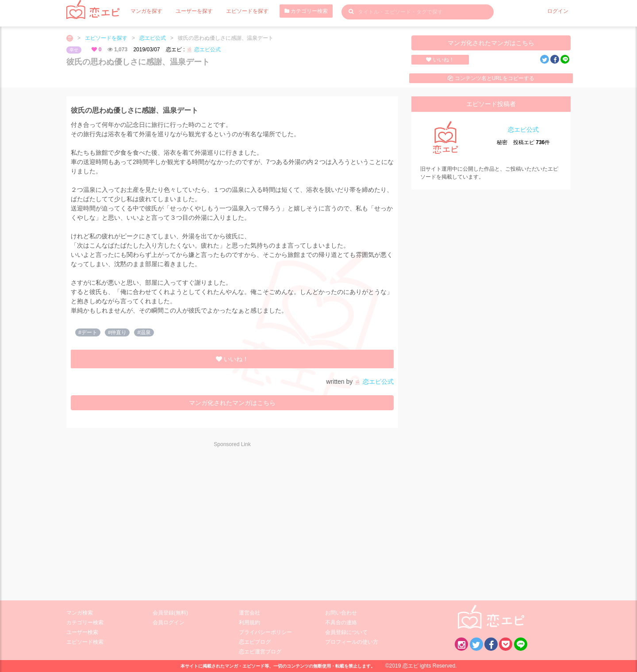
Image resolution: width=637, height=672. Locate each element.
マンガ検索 (80, 613)
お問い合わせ (341, 613)
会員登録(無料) (170, 613)
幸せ (74, 50)
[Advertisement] (146, 518)
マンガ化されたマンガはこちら (491, 43)
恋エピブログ (255, 642)
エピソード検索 (85, 642)
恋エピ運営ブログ (260, 652)
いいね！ (440, 60)
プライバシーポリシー (265, 632)
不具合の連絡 (341, 622)
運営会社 (249, 613)
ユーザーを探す (194, 11)
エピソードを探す (247, 11)
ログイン (558, 11)
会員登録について (346, 632)
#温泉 (144, 332)
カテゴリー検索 (306, 11)
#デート (88, 332)
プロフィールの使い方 (352, 642)
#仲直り (117, 332)
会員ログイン (169, 622)
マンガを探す (146, 11)
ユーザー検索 (82, 632)
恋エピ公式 (153, 38)
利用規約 (249, 622)
